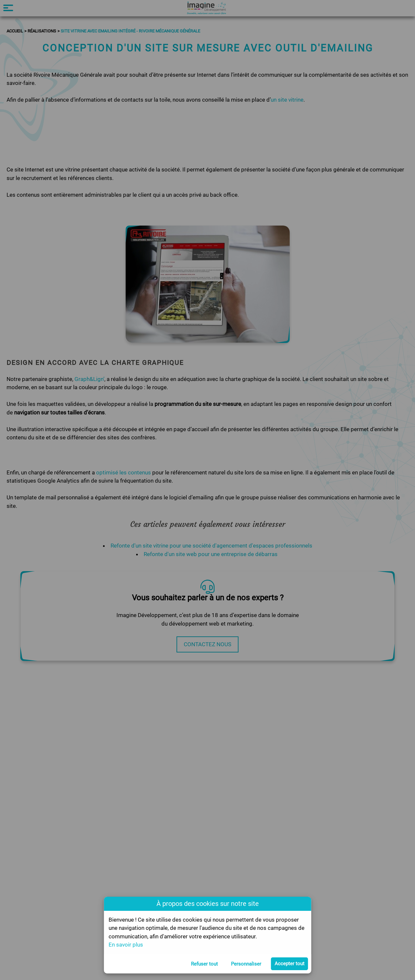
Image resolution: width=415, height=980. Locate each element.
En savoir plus (126, 945)
